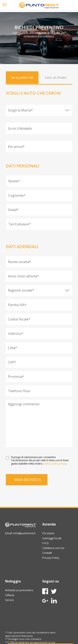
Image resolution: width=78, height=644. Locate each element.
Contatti (47, 553)
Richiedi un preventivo (19, 590)
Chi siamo (48, 533)
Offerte (10, 595)
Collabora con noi (53, 548)
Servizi (9, 600)
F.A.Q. (46, 543)
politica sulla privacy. (55, 464)
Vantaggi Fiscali (52, 538)
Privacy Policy (51, 558)
